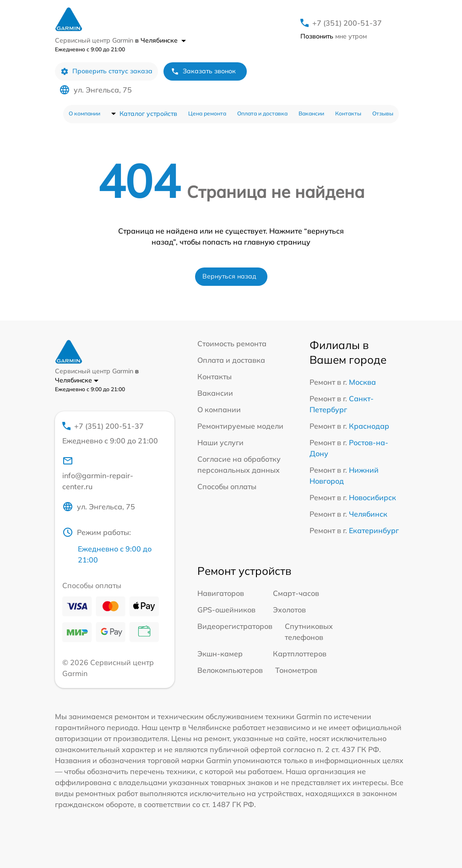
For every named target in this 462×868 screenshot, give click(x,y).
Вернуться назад (229, 276)
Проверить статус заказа (106, 71)
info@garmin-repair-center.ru (98, 473)
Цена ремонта (207, 113)
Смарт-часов (296, 593)
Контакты (348, 113)
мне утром (334, 36)
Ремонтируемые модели (240, 426)
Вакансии (311, 113)
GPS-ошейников (226, 610)
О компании (84, 113)
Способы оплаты (227, 486)
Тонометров (296, 670)
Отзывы (383, 113)
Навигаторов (221, 593)
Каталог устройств (148, 114)
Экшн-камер (220, 654)
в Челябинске (160, 40)
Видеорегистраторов (235, 626)
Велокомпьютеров (230, 670)
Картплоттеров (300, 654)
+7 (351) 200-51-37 (347, 23)
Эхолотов (289, 610)
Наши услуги (220, 442)
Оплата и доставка (262, 113)
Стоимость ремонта (232, 344)
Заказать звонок (203, 71)
